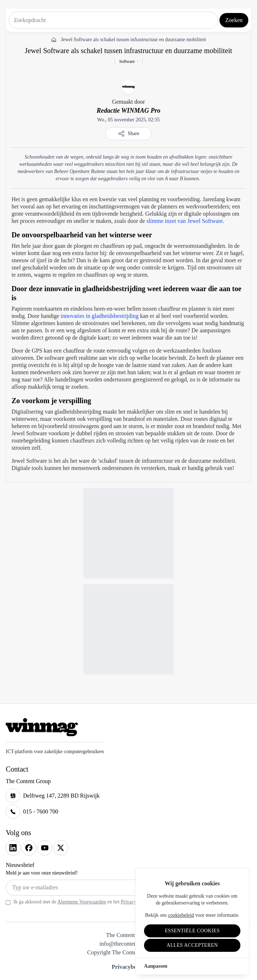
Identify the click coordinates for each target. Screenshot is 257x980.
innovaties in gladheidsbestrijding (100, 316)
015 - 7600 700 (41, 811)
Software (127, 61)
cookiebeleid (181, 915)
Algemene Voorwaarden (82, 902)
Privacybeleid (128, 967)
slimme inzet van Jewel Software (185, 221)
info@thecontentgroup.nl (129, 944)
